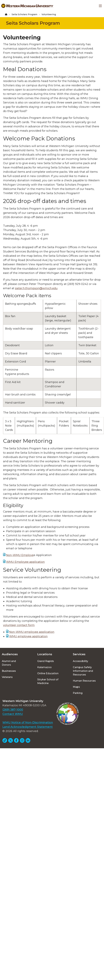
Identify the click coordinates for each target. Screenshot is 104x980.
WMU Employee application (25, 562)
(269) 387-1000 (13, 710)
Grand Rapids (46, 661)
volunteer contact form (19, 625)
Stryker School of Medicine (48, 681)
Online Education (48, 673)
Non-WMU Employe (20, 555)
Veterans (7, 677)
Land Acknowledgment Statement (28, 727)
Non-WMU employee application (32, 632)
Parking (78, 693)
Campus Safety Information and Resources (83, 671)
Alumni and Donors (9, 663)
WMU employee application (28, 636)
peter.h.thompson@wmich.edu (36, 288)
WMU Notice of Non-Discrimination (28, 723)
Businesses (9, 671)
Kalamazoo (44, 667)
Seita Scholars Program (24, 14)
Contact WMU (13, 714)
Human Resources (84, 681)
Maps (76, 687)
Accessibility (80, 661)
